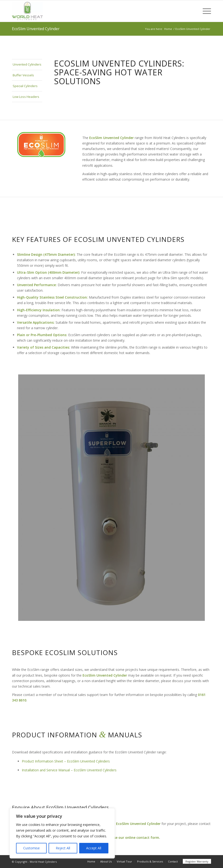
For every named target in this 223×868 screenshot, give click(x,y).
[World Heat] (27, 11)
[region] (62, 833)
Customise (31, 848)
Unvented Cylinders (27, 64)
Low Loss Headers (26, 97)
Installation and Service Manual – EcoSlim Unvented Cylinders (69, 770)
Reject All (63, 848)
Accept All (94, 848)
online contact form (142, 837)
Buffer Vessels (23, 75)
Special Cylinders (25, 86)
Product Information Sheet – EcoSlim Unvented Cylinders (66, 761)
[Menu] (204, 11)
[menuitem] (204, 11)
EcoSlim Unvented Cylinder (36, 29)
